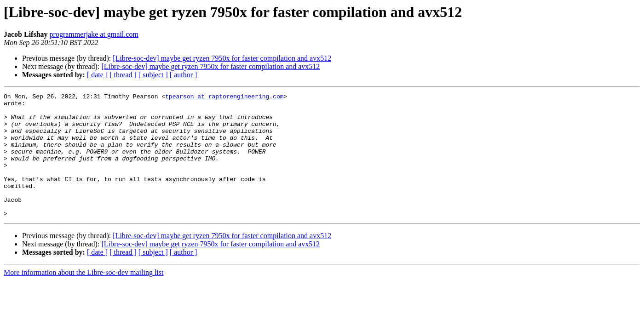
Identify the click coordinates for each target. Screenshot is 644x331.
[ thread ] (123, 75)
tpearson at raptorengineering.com (224, 97)
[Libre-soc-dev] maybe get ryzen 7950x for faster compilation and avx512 (222, 58)
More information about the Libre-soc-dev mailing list (83, 297)
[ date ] (97, 75)
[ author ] (184, 75)
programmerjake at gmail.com (94, 34)
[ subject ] (153, 75)
